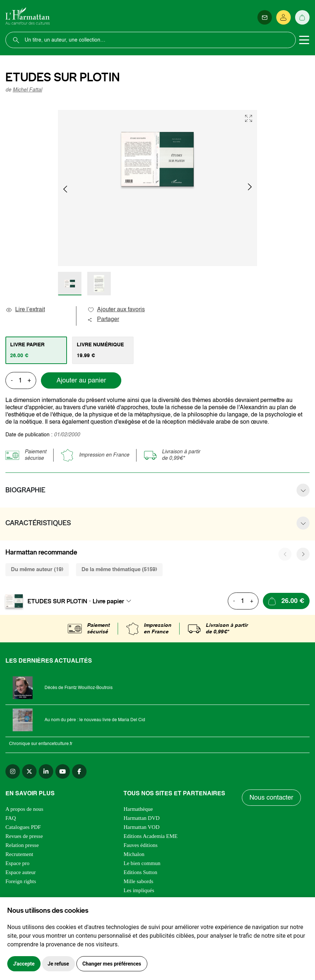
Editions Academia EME (150, 836)
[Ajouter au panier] (286, 601)
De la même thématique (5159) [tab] (119, 570)
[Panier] (302, 17)
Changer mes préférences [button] (112, 964)
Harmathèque (138, 809)
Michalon (134, 854)
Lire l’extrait (25, 310)
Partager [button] (103, 320)
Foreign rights (21, 881)
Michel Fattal (27, 90)
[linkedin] (46, 771)
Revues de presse (24, 836)
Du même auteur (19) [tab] (37, 570)
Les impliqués (139, 890)
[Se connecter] (283, 17)
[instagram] (13, 771)
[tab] (36, 350)
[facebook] (79, 771)
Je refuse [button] (58, 964)
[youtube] (63, 771)
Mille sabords (138, 881)
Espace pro (17, 863)
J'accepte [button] (24, 964)
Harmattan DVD (142, 818)
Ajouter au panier (81, 381)
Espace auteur (21, 872)
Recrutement (19, 854)
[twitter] (29, 771)
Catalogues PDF (23, 827)
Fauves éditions (140, 845)
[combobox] (114, 601)
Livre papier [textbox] (108, 601)
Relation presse (22, 845)
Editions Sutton (140, 872)
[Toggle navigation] (304, 40)
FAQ (11, 818)
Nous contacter (271, 798)
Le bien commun (142, 863)
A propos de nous (24, 809)
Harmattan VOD (141, 827)
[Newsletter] (265, 17)
